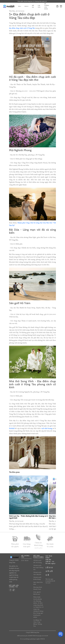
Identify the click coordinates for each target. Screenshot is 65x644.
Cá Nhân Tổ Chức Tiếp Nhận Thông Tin (38, 623)
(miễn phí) (38, 548)
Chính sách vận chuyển (37, 573)
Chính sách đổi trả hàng (38, 562)
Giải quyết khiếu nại (37, 593)
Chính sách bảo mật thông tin (38, 568)
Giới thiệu (25, 561)
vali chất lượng (47, 429)
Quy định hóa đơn (38, 583)
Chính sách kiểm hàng (37, 578)
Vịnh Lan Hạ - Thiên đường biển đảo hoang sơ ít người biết (28, 517)
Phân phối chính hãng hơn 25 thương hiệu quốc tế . (32, 1)
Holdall (12, 429)
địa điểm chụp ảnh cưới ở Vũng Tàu (22, 28)
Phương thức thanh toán (38, 588)
